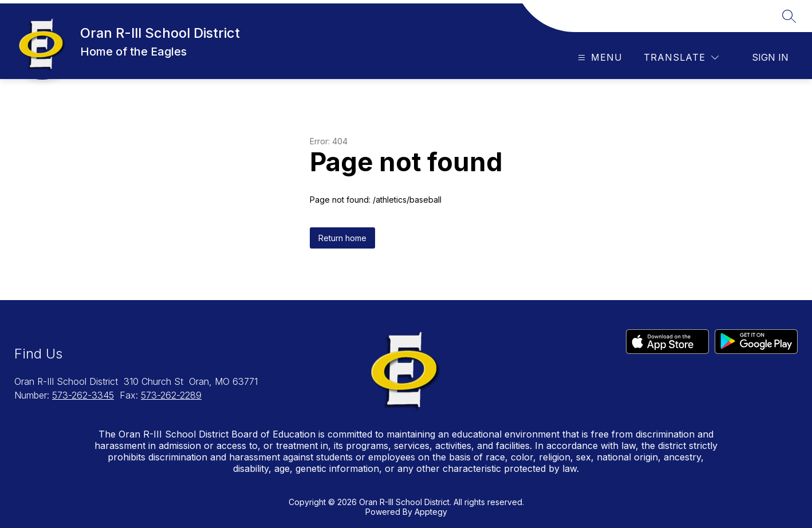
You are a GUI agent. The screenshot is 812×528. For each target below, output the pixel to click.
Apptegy (431, 512)
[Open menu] (599, 58)
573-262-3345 (83, 395)
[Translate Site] (681, 58)
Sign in (770, 57)
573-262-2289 (171, 395)
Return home (342, 238)
